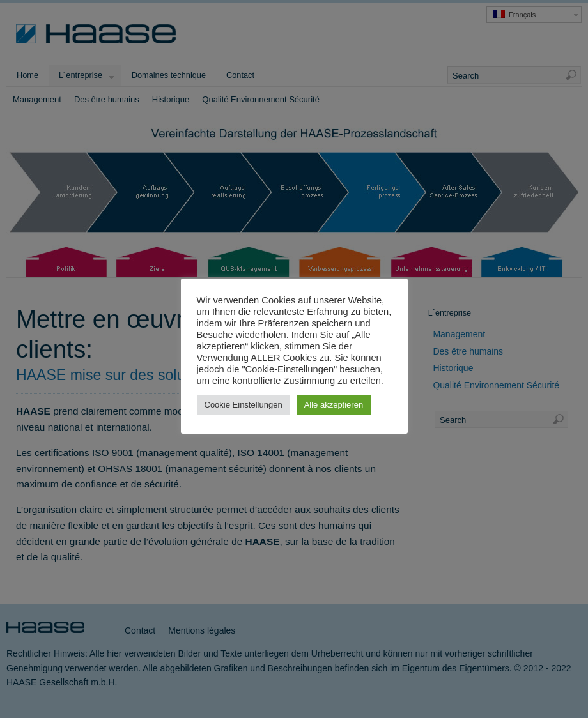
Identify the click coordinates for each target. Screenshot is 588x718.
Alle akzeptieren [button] (334, 405)
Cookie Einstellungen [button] (244, 405)
